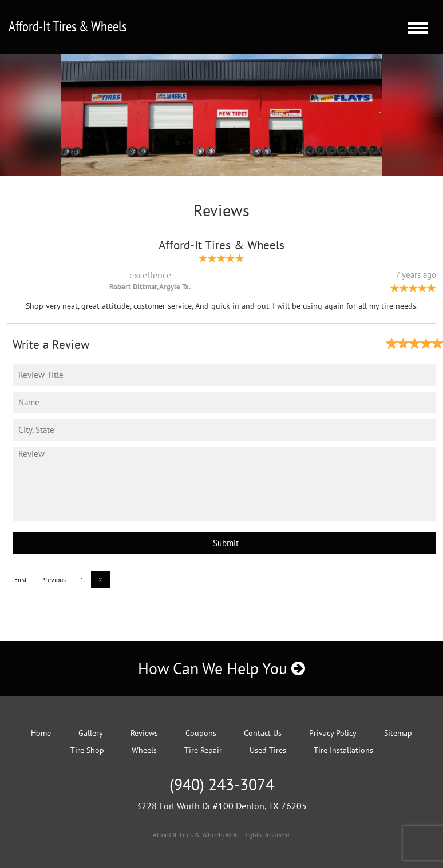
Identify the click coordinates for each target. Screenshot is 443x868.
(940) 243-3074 (222, 784)
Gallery (91, 733)
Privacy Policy (333, 733)
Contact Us (263, 733)
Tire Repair (203, 750)
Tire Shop (87, 750)
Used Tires (268, 750)
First (21, 580)
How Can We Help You (221, 668)
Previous (54, 580)
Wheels (144, 750)
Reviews (144, 733)
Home (41, 733)
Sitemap (398, 733)
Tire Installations (343, 750)
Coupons (201, 733)
